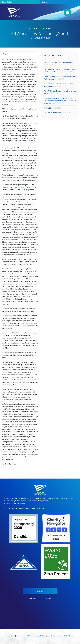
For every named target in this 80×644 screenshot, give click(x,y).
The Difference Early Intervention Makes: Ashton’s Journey (58, 85)
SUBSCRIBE (40, 591)
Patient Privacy (69, 636)
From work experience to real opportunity (59, 63)
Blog (4, 54)
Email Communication (55, 636)
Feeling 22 (52, 108)
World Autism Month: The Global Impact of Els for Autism (59, 78)
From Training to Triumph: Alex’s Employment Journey (60, 92)
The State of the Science (57, 113)
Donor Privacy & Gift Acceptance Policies (31, 636)
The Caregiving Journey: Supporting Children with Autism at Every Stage (60, 70)
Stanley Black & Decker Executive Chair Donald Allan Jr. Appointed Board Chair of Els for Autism (60, 101)
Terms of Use (10, 636)
